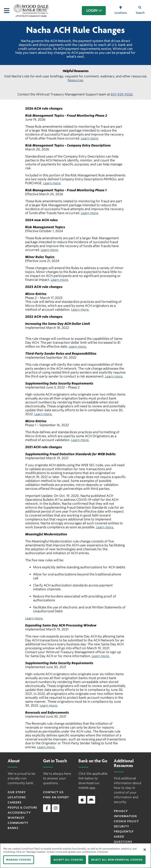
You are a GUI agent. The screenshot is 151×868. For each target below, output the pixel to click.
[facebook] (47, 808)
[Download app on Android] (91, 800)
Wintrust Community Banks (18, 823)
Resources (75, 80)
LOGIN (94, 11)
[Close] (145, 850)
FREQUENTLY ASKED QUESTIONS (124, 837)
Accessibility (19, 813)
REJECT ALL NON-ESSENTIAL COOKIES (117, 860)
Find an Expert (56, 797)
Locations (17, 797)
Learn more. (80, 310)
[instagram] (56, 808)
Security (122, 826)
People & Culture (22, 808)
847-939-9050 (122, 94)
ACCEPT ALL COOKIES (68, 860)
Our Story (17, 792)
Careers (15, 802)
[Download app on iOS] (82, 800)
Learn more (89, 138)
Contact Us (53, 792)
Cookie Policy (126, 821)
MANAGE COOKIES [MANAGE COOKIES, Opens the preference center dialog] (19, 860)
